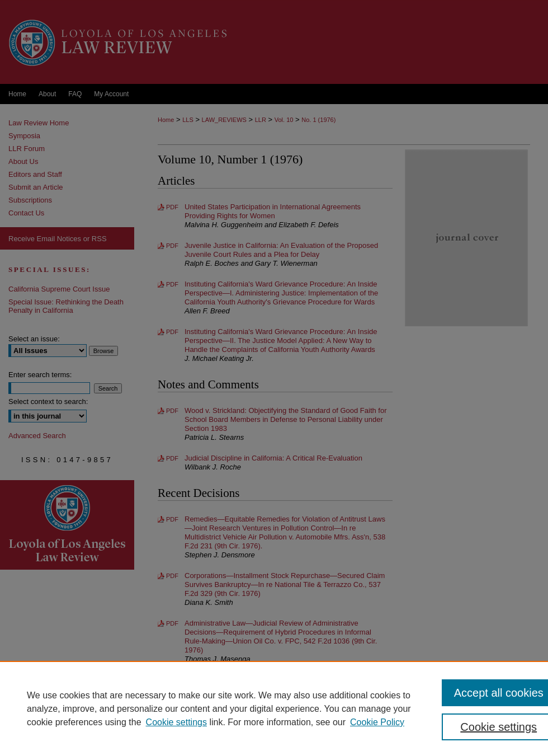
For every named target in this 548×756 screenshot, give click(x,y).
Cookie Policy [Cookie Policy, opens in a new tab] (377, 722)
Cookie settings (176, 722)
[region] (274, 708)
